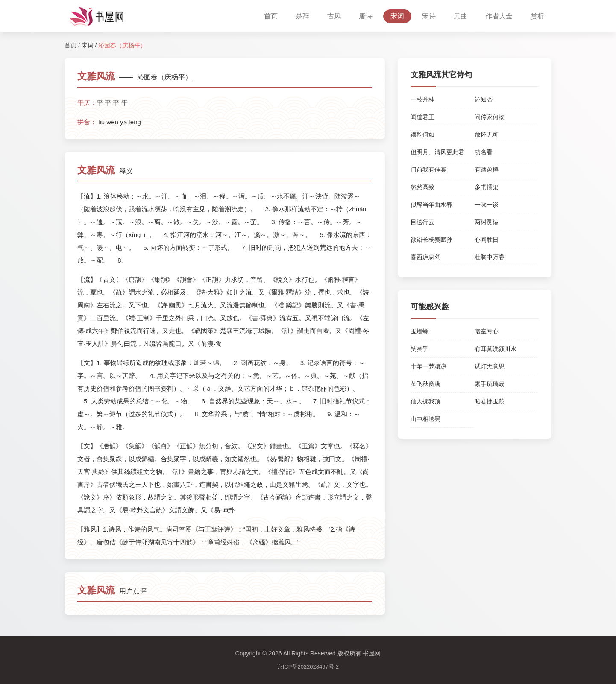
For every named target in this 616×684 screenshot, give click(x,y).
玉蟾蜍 (419, 331)
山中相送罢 (425, 419)
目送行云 (422, 222)
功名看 (484, 152)
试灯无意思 (490, 366)
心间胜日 (487, 240)
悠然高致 (422, 187)
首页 (271, 16)
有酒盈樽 (487, 170)
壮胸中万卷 (490, 257)
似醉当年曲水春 (431, 205)
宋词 (397, 16)
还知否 (484, 99)
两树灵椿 (487, 222)
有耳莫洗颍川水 (496, 349)
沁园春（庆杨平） (164, 77)
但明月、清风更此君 (437, 152)
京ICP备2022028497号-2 (308, 667)
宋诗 (429, 16)
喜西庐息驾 (425, 257)
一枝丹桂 (422, 99)
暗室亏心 (487, 331)
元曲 (461, 16)
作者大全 (499, 16)
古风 (334, 16)
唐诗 (366, 16)
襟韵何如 (422, 134)
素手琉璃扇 (490, 384)
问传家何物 (490, 117)
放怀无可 (487, 134)
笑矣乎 (419, 349)
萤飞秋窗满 (425, 384)
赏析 (537, 16)
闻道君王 (422, 117)
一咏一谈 (487, 205)
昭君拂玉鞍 (490, 401)
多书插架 (487, 187)
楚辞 (302, 16)
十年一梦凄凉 (428, 366)
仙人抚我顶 (425, 401)
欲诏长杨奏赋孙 (431, 240)
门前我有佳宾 (428, 170)
